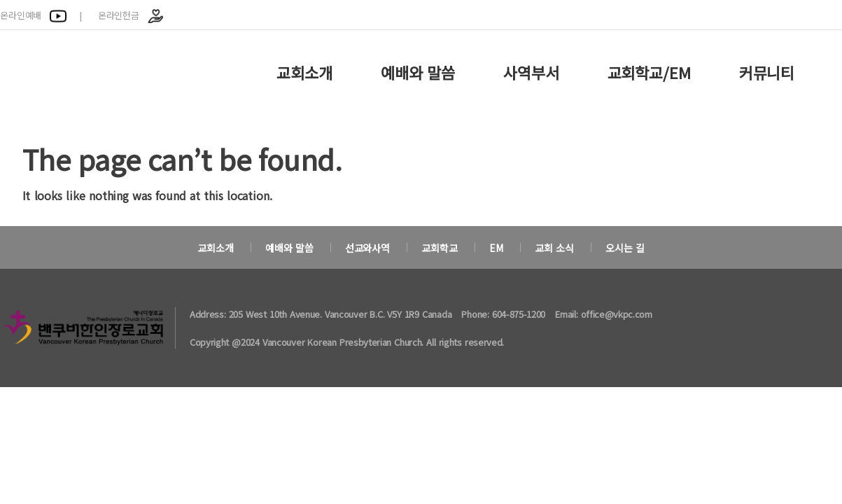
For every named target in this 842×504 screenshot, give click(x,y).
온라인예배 (33, 15)
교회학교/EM (649, 72)
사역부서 (531, 72)
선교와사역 (367, 248)
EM (496, 248)
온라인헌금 (131, 15)
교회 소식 (554, 248)
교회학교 (439, 248)
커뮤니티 (767, 72)
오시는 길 (625, 248)
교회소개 (304, 72)
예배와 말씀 (418, 72)
